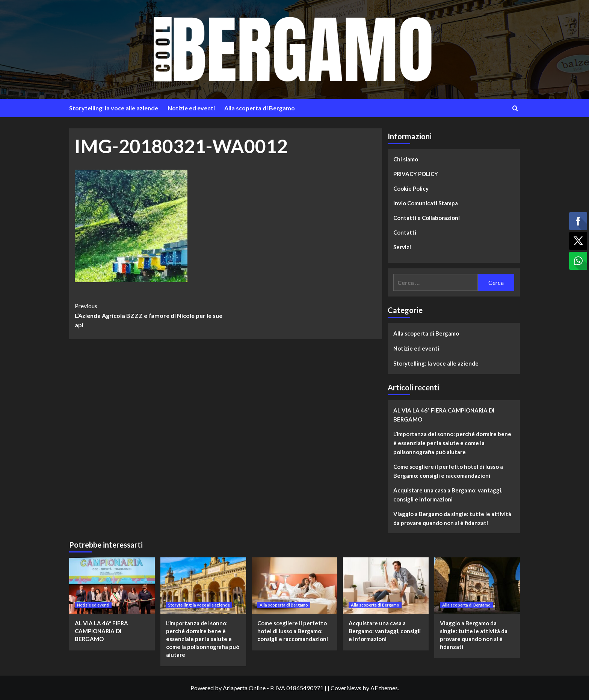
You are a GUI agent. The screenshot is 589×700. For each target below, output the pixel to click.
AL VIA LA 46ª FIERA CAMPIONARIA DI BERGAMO (444, 415)
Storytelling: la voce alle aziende (114, 108)
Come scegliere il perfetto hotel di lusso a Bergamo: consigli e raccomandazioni (448, 471)
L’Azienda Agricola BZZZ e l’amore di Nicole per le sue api (150, 315)
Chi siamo (406, 159)
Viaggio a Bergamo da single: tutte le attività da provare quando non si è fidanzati (452, 518)
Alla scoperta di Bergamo (260, 108)
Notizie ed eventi (191, 108)
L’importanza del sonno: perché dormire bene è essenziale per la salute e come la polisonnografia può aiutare (452, 443)
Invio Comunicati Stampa (426, 203)
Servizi (402, 247)
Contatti (405, 232)
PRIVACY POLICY (416, 174)
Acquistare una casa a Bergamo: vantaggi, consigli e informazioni (448, 495)
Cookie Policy (411, 188)
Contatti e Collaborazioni (427, 218)
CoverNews (346, 688)
